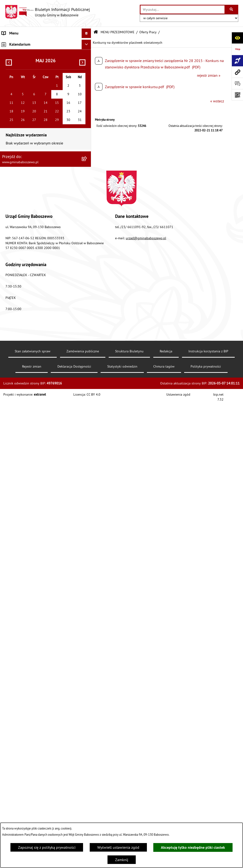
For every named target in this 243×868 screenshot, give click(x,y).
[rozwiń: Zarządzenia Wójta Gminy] (87, 128)
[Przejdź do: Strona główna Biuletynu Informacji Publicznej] (96, 32)
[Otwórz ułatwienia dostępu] (237, 38)
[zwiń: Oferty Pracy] (87, 334)
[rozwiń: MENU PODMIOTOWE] (87, 43)
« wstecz (217, 101)
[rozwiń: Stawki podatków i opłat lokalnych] (87, 103)
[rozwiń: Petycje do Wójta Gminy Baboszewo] (87, 166)
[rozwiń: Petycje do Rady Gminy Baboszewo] (87, 153)
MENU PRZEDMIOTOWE (118, 32)
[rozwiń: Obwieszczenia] (87, 204)
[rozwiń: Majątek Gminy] (87, 322)
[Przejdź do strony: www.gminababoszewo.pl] (237, 72)
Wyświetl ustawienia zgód (118, 847)
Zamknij (122, 860)
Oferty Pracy (148, 32)
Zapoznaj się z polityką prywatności (47, 847)
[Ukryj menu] (86, 33)
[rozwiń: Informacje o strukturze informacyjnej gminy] (87, 78)
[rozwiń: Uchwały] (87, 116)
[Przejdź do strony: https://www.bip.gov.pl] (237, 49)
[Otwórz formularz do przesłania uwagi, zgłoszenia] (237, 83)
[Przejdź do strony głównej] (47, 12)
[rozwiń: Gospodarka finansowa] (87, 90)
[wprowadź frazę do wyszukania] (182, 10)
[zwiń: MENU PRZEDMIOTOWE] (87, 53)
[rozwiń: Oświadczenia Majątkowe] (87, 141)
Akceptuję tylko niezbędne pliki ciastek (193, 847)
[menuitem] (46, 43)
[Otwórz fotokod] (237, 95)
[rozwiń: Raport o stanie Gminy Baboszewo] (87, 65)
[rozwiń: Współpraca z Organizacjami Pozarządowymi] (87, 309)
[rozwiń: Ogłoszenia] (87, 191)
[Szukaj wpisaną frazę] (232, 10)
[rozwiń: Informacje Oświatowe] (87, 216)
